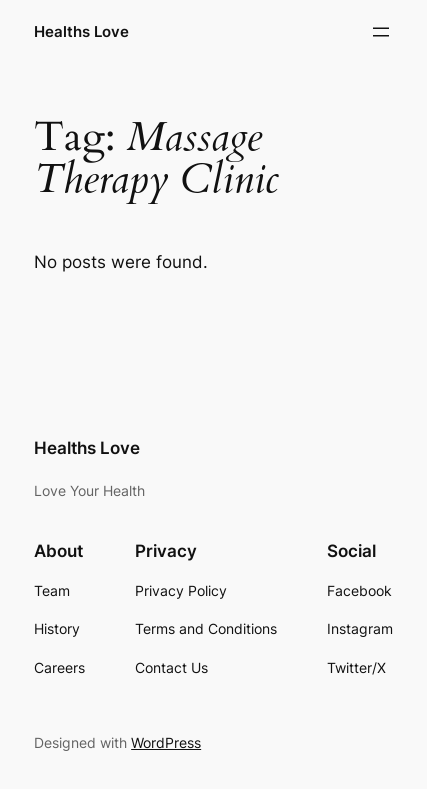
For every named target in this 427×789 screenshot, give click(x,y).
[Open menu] (381, 32)
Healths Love (81, 32)
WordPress (166, 742)
